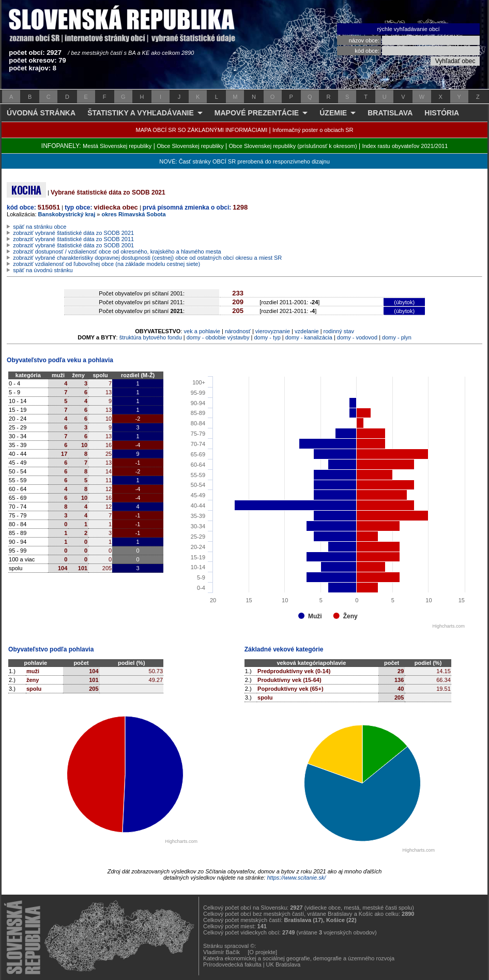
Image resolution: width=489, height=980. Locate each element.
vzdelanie (307, 331)
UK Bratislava (284, 964)
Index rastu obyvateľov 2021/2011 (405, 146)
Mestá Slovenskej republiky (117, 146)
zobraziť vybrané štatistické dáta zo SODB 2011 (73, 239)
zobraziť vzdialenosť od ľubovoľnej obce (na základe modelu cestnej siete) (106, 264)
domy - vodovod (357, 337)
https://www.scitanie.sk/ (296, 878)
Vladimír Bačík (221, 952)
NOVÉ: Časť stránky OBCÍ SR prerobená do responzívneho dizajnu (244, 161)
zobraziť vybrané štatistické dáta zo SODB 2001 (73, 245)
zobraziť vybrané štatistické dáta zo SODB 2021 (73, 233)
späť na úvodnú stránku (43, 270)
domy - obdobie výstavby (218, 337)
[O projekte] (262, 952)
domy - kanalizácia (309, 337)
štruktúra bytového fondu (151, 337)
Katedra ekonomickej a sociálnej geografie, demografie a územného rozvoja (299, 958)
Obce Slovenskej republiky (190, 146)
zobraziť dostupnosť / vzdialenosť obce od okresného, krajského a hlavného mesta (117, 251)
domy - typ (267, 337)
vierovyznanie (273, 331)
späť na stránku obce (40, 227)
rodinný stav (339, 331)
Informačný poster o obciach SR (313, 130)
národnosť (238, 331)
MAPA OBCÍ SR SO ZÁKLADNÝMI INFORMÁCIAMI (202, 130)
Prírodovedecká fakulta (232, 964)
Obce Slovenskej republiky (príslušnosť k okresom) (293, 146)
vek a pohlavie (202, 331)
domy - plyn (397, 337)
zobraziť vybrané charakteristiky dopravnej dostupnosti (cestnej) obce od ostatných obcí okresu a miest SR (147, 258)
